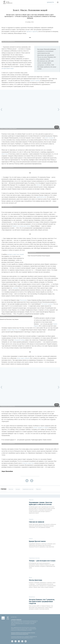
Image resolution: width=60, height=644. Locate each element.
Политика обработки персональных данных (21, 633)
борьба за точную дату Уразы (21, 226)
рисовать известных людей (15, 254)
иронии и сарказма (32, 31)
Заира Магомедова (7, 471)
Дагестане (5, 154)
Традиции (31, 519)
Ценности (50, 2)
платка (38, 185)
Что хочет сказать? (47, 304)
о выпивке (15, 288)
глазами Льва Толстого (13, 330)
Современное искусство (28, 489)
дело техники (49, 138)
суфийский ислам (41, 197)
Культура (18, 489)
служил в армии (35, 80)
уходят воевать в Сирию (41, 428)
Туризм (30, 577)
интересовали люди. (8, 68)
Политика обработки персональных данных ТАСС (23, 633)
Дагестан (11, 489)
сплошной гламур (19, 340)
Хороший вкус (32, 597)
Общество (38, 489)
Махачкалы (23, 300)
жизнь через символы (23, 358)
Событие (31, 539)
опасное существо (28, 463)
